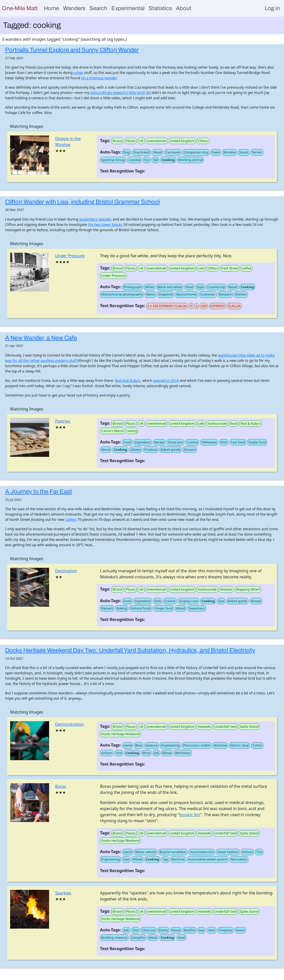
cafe (201, 268)
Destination (66, 571)
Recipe (159, 442)
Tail (155, 160)
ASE (204, 306)
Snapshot (166, 294)
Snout (244, 152)
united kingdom (182, 141)
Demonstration (69, 724)
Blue (139, 745)
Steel (181, 937)
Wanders (74, 8)
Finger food (164, 608)
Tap (165, 859)
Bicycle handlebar (173, 852)
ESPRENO (218, 306)
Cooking (168, 160)
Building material (114, 937)
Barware (225, 294)
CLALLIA (234, 306)
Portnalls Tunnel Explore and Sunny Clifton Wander (72, 50)
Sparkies (63, 893)
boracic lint (190, 815)
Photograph (133, 287)
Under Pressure (70, 256)
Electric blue (240, 745)
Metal (153, 937)
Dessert (190, 449)
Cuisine (192, 442)
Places (131, 141)
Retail (233, 287)
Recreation (239, 859)
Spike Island (249, 727)
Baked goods (170, 449)
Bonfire (190, 930)
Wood (157, 152)
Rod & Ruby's (251, 423)
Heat (212, 930)
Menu (150, 294)
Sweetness (197, 608)
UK (141, 141)
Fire (135, 930)
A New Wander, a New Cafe (41, 338)
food (234, 423)
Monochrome (186, 294)
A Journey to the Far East (38, 492)
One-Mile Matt (20, 8)
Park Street (230, 268)
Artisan (107, 753)
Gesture (151, 745)
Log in (272, 8)
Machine (220, 745)
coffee (246, 268)
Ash (126, 930)
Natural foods (141, 608)
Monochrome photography (122, 294)
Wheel (137, 859)
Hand (128, 745)
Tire (259, 852)
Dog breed (141, 152)
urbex (78, 73)
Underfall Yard (226, 727)
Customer (208, 294)
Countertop (216, 287)
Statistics (160, 8)
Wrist (146, 753)
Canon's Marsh (113, 431)
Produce (151, 449)
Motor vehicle (146, 852)
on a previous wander (99, 78)
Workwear (183, 753)
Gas (221, 601)
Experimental (128, 8)
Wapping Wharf (248, 589)
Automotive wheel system (208, 859)
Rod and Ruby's (128, 380)
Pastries (63, 421)
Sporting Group (113, 160)
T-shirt (257, 745)
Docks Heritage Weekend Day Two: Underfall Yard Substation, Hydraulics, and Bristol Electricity (130, 650)
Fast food (238, 442)
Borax (61, 786)
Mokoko (226, 589)
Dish (224, 442)
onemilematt (157, 141)
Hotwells (205, 727)
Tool (119, 753)
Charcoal (148, 930)
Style (200, 287)
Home (51, 8)
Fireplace (226, 930)
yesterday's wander (95, 219)
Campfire (138, 937)
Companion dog (196, 152)
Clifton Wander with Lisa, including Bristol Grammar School (82, 202)
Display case (189, 601)
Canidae (135, 160)
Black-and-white (170, 287)
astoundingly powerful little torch (118, 93)
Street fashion (228, 852)
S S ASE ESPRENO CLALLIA (167, 306)
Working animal (190, 160)
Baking (122, 608)
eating (132, 431)
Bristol (118, 141)
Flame (163, 930)
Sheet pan (175, 442)
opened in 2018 (166, 380)
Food (189, 287)
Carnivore (173, 152)
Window (230, 152)
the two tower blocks (105, 224)
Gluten (136, 449)
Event (240, 930)
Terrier (257, 152)
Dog (127, 152)
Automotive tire (202, 852)
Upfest (71, 520)
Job (156, 753)
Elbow (167, 753)
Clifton (203, 141)
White (149, 287)
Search (98, 8)
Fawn (216, 152)
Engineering (170, 745)
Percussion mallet (197, 745)
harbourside (217, 423)
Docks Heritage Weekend (120, 734)
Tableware (209, 442)
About (184, 8)
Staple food (257, 442)
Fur (147, 160)
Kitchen (241, 294)
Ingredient (143, 442)
